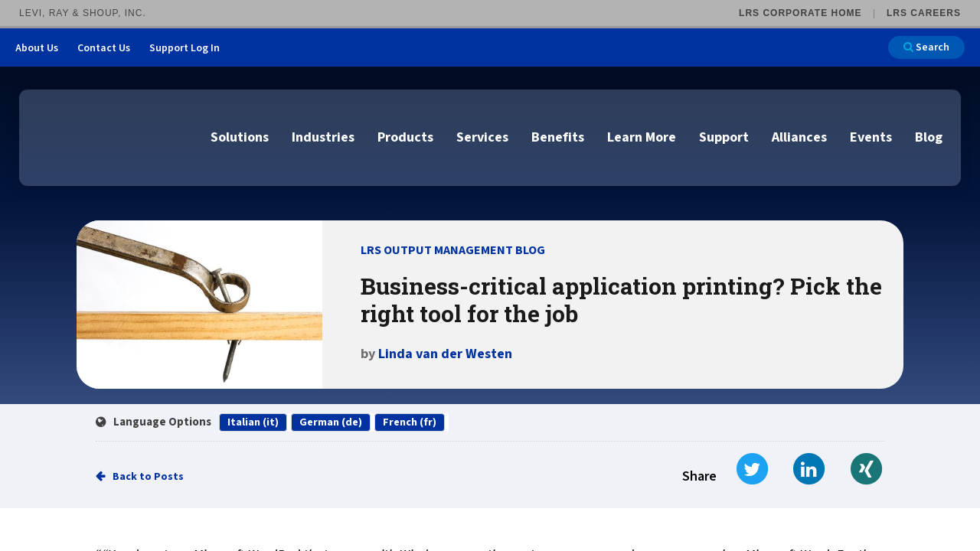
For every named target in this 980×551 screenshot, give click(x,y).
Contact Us (104, 48)
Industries (323, 137)
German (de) (331, 422)
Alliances (799, 137)
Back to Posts (148, 477)
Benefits (558, 137)
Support (724, 137)
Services (482, 137)
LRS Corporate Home (800, 13)
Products (405, 137)
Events (871, 137)
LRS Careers (924, 13)
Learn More (642, 137)
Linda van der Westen (445, 354)
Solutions (240, 137)
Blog (929, 137)
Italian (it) (253, 422)
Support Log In (185, 48)
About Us (37, 48)
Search (926, 47)
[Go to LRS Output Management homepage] (111, 137)
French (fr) (410, 422)
